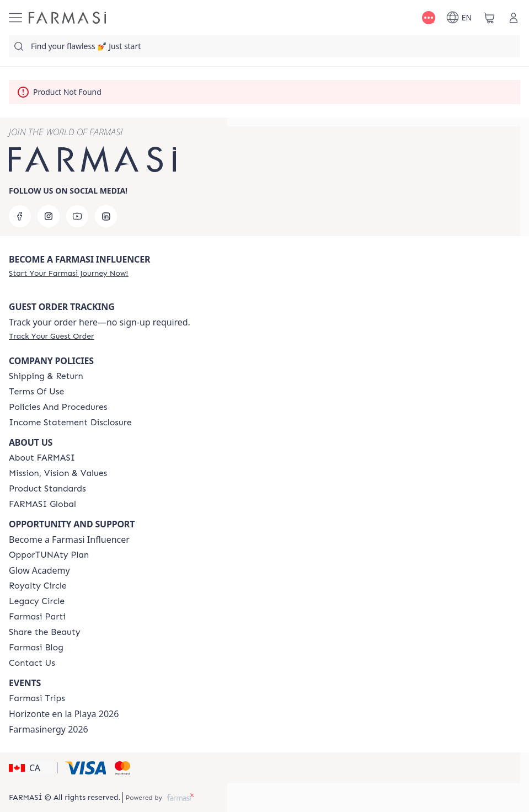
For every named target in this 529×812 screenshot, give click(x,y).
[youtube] (77, 216)
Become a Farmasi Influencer (69, 539)
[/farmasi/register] (68, 273)
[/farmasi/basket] (489, 18)
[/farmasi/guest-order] (51, 336)
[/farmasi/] (67, 18)
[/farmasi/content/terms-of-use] (36, 392)
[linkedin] (106, 216)
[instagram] (49, 216)
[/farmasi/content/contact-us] (32, 663)
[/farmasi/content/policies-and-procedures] (58, 407)
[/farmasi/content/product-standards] (47, 489)
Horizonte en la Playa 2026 (64, 714)
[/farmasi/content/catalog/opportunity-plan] (49, 555)
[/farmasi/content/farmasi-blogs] (36, 648)
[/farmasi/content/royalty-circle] (38, 586)
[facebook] (20, 216)
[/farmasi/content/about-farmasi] (42, 458)
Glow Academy (39, 570)
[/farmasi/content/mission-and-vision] (58, 473)
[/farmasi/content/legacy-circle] (37, 601)
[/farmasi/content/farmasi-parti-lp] (37, 617)
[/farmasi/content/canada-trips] (37, 698)
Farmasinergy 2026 (49, 729)
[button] (31, 768)
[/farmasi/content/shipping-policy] (46, 376)
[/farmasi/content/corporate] (42, 504)
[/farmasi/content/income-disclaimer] (70, 423)
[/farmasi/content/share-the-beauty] (45, 632)
